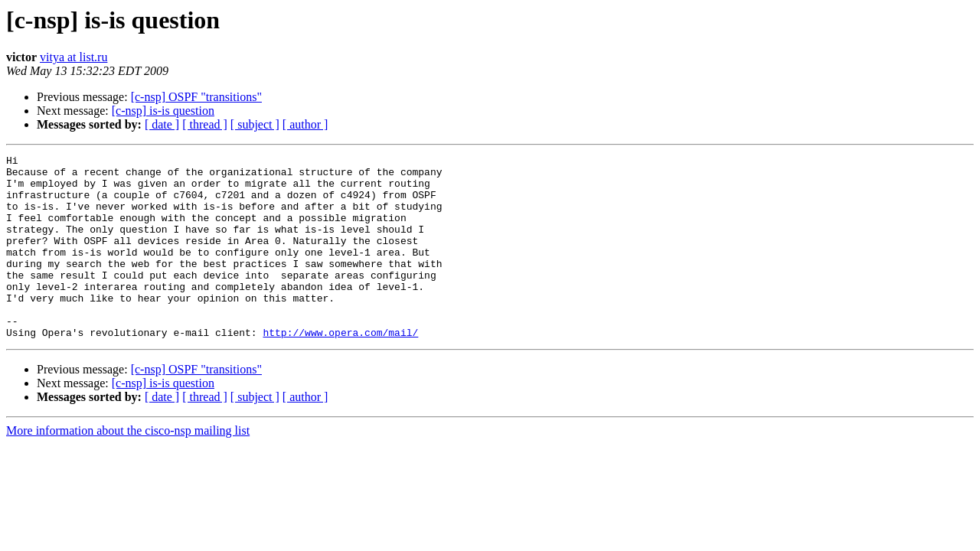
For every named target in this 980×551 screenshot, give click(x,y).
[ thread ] (205, 124)
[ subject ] (255, 124)
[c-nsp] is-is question (163, 111)
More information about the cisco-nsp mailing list (128, 467)
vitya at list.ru (73, 57)
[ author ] (305, 124)
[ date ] (162, 124)
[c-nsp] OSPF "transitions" (196, 97)
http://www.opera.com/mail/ (340, 369)
